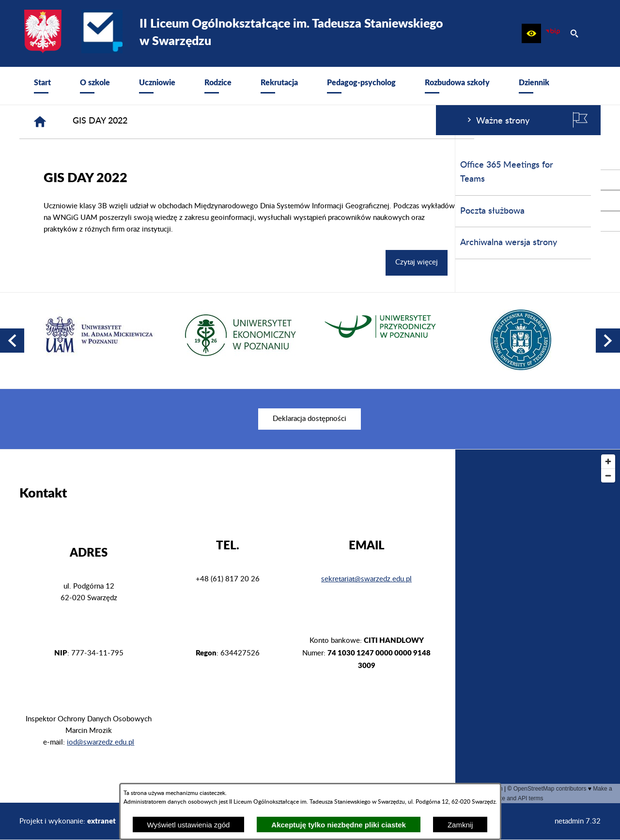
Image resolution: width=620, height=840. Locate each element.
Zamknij (460, 825)
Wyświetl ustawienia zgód (189, 825)
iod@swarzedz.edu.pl (101, 742)
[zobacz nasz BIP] (553, 33)
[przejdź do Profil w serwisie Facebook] (610, 180)
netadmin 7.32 (578, 821)
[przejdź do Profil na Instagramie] (610, 201)
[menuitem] (42, 86)
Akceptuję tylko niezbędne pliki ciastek (339, 825)
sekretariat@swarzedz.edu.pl (366, 579)
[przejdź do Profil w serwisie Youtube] (610, 221)
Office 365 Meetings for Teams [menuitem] (71, 172)
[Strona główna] (186, 122)
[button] (531, 33)
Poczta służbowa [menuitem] (56, 211)
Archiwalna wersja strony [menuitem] (73, 243)
